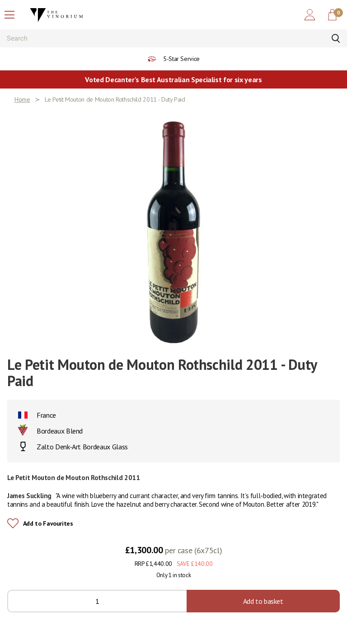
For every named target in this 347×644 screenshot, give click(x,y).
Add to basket (263, 601)
